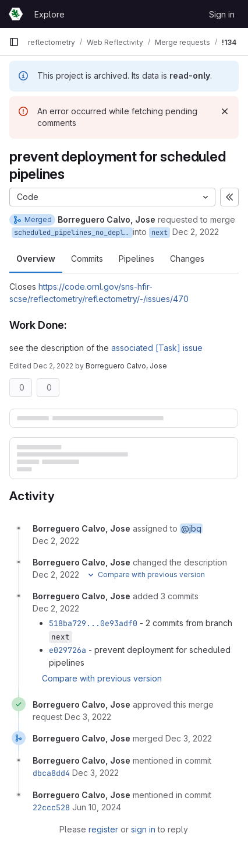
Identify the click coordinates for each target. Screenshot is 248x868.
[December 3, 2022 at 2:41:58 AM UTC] (189, 738)
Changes (187, 259)
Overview (36, 259)
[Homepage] (16, 14)
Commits (87, 259)
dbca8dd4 (51, 773)
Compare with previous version (102, 678)
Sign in (222, 14)
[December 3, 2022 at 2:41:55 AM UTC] (88, 717)
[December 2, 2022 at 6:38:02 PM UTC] (56, 541)
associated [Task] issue (157, 348)
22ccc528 (51, 807)
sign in (143, 829)
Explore (49, 14)
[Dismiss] (225, 111)
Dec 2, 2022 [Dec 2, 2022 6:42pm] (53, 366)
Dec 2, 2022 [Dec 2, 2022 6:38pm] (196, 232)
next (160, 233)
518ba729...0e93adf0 (93, 623)
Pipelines (137, 259)
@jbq (191, 528)
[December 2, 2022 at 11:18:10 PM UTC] (56, 608)
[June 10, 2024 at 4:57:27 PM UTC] (97, 807)
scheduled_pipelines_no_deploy (73, 233)
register (103, 829)
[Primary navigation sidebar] (14, 42)
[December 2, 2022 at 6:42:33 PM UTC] (56, 574)
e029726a (68, 650)
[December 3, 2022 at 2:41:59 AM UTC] (95, 773)
